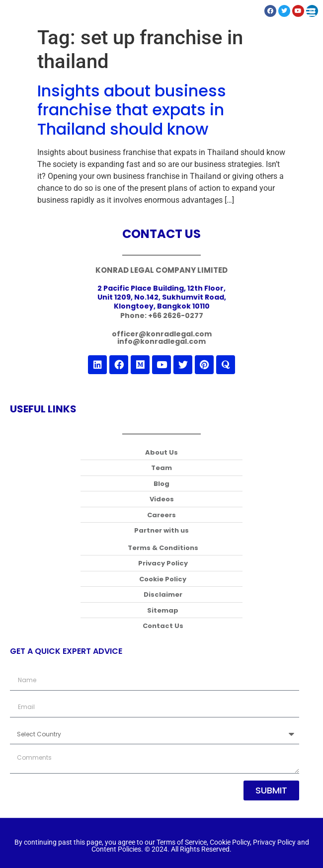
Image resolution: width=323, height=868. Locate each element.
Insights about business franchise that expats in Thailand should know (132, 110)
